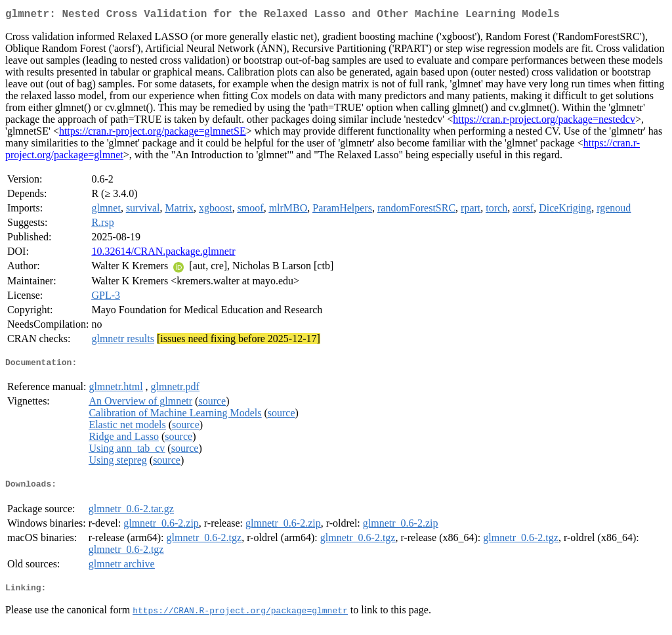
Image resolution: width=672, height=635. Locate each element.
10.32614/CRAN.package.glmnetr (163, 254)
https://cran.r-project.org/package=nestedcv (544, 122)
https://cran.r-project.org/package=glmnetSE (153, 134)
